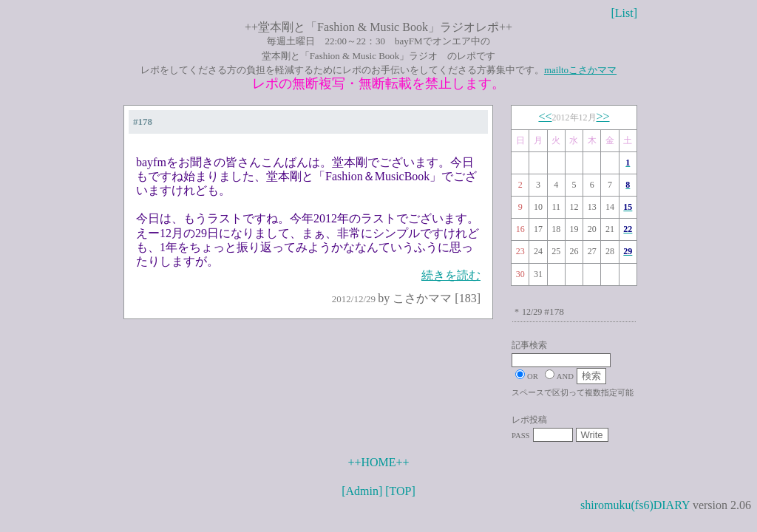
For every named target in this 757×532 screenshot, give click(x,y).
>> (603, 116)
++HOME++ (378, 462)
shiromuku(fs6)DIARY (635, 505)
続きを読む (451, 275)
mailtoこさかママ (580, 70)
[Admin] (362, 491)
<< (545, 116)
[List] (624, 13)
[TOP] (400, 491)
